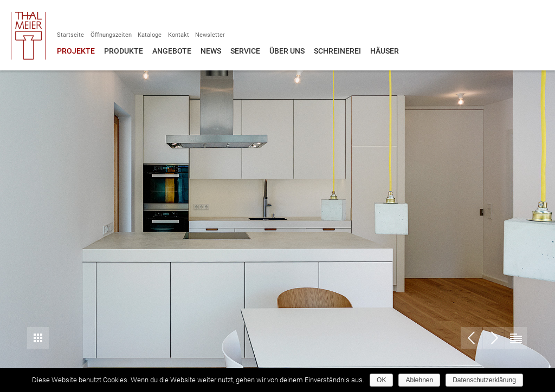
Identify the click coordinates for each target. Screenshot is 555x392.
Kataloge (150, 35)
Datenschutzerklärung (484, 380)
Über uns (287, 51)
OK (381, 380)
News (211, 51)
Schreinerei (337, 51)
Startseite (70, 35)
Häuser (385, 51)
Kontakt (179, 35)
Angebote (172, 51)
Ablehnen (419, 380)
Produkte (124, 51)
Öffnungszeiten (111, 35)
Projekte (76, 51)
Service (245, 51)
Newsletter (210, 35)
